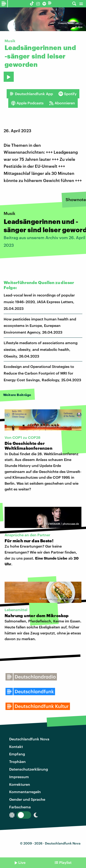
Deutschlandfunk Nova (29, 739)
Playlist (65, 862)
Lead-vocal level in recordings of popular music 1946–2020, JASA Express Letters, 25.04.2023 (39, 302)
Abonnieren (62, 103)
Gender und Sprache (27, 799)
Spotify (68, 94)
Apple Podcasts (27, 103)
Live (22, 862)
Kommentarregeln (25, 792)
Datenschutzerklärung (29, 769)
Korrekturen (20, 784)
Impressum (19, 777)
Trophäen (17, 761)
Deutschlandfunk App (31, 94)
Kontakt (16, 746)
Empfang (17, 754)
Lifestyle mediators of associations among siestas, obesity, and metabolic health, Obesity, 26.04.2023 (41, 349)
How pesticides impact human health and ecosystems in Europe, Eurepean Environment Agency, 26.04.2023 (40, 326)
